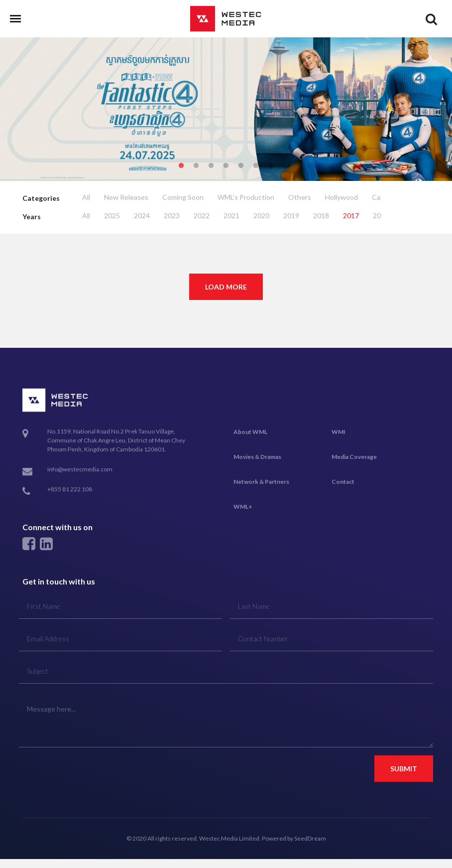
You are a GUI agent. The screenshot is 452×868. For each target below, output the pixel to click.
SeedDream (310, 838)
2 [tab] (196, 166)
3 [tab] (211, 166)
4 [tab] (226, 166)
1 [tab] (181, 166)
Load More (226, 287)
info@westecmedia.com (80, 469)
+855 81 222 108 (70, 489)
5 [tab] (241, 166)
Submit (404, 769)
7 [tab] (271, 166)
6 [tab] (256, 166)
